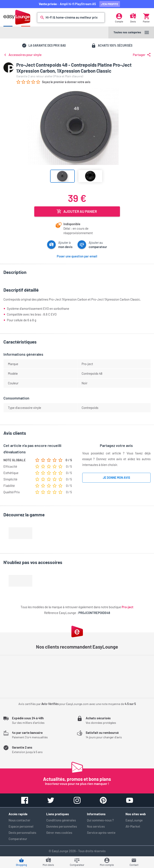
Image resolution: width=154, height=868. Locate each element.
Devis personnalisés (22, 833)
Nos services (96, 826)
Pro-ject (128, 607)
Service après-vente (101, 833)
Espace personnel (21, 826)
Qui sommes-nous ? (100, 820)
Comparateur (18, 839)
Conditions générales (61, 820)
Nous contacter (19, 820)
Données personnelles (62, 826)
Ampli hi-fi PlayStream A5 (78, 4)
